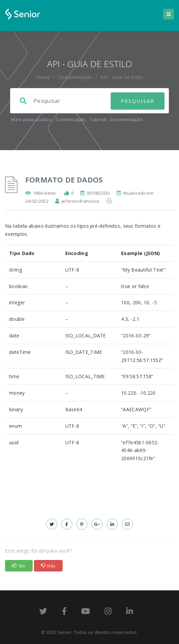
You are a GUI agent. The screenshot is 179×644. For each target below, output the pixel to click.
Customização (71, 119)
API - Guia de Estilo (122, 77)
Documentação (75, 77)
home (43, 77)
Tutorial (98, 119)
